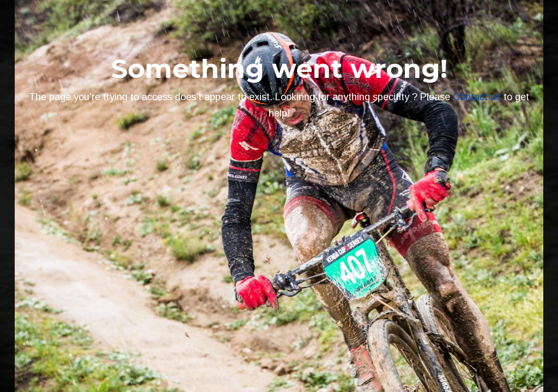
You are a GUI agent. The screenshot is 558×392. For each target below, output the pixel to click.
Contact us (477, 97)
